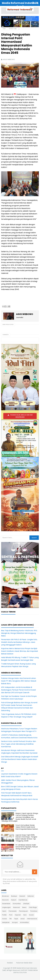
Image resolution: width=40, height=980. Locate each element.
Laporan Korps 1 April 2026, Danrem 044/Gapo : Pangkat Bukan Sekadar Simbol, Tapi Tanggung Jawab (26, 838)
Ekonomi (5, 900)
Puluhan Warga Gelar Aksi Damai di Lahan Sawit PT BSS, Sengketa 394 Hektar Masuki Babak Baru (19, 681)
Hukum (14, 900)
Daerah (22, 896)
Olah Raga (33, 907)
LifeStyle (26, 904)
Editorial (31, 896)
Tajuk (16, 919)
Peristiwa (34, 911)
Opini (4, 911)
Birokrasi (5, 896)
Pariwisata (13, 911)
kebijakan (6, 922)
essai (23, 919)
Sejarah (18, 915)
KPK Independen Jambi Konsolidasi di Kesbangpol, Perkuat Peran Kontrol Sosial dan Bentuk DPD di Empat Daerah (18, 690)
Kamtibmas (23, 900)
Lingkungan (6, 907)
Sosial (31, 915)
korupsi (15, 922)
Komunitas (17, 904)
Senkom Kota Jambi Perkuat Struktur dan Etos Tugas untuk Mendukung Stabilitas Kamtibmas (19, 744)
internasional (32, 919)
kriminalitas (24, 922)
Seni (25, 915)
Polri (11, 915)
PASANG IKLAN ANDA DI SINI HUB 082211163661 (21, 416)
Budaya (14, 896)
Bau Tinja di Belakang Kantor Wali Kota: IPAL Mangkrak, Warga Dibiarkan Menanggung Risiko (19, 633)
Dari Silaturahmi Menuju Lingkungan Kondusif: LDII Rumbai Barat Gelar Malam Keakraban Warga (20, 759)
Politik (4, 915)
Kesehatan (6, 904)
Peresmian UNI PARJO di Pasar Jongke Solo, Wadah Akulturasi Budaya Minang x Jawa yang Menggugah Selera (19, 642)
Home (4, 29)
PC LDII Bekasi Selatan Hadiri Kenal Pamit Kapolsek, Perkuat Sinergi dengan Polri (27, 847)
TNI (11, 919)
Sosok (5, 919)
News (24, 907)
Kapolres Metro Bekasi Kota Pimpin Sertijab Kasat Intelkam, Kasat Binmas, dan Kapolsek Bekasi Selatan (20, 651)
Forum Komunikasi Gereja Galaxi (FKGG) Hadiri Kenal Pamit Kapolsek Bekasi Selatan (27, 827)
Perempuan (24, 911)
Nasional (16, 907)
